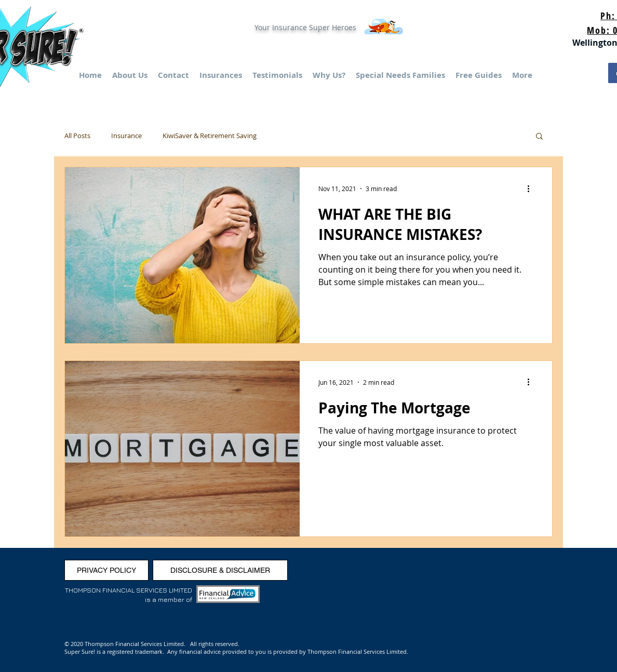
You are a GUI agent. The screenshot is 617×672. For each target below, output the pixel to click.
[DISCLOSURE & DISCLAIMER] (220, 570)
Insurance (126, 136)
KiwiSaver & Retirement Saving (210, 136)
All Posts (77, 136)
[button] (539, 137)
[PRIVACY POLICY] (106, 570)
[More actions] (532, 189)
